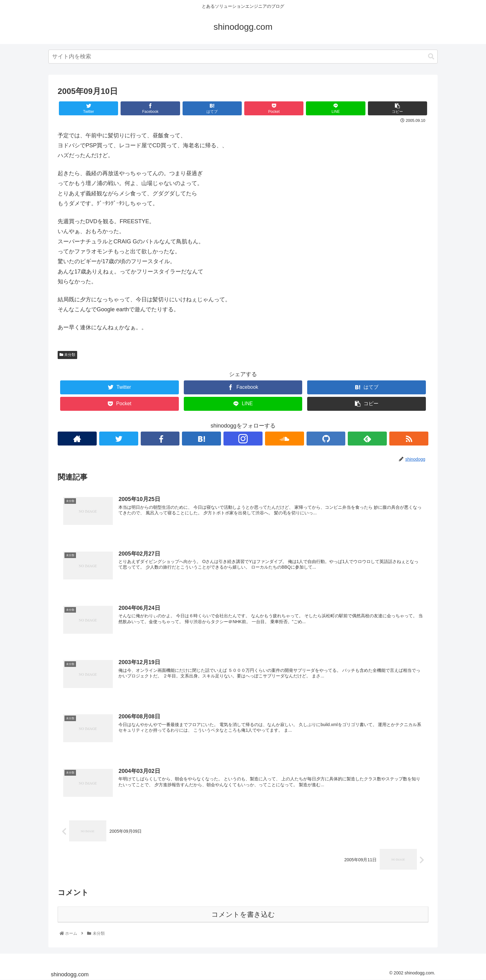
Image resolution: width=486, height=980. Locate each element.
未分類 (67, 355)
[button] (431, 57)
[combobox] (243, 57)
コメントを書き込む (243, 914)
